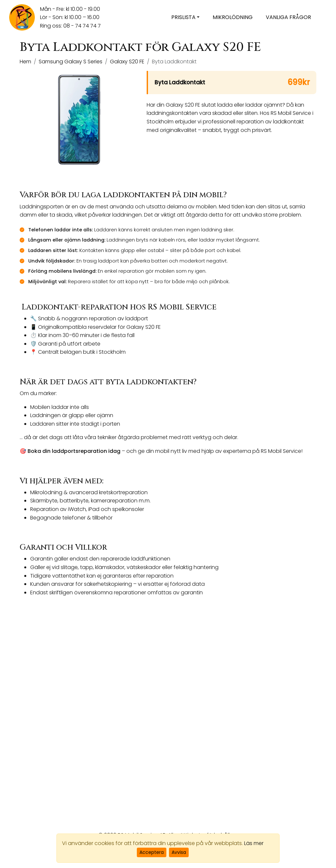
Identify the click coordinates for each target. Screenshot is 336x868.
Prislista (183, 17)
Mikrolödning (233, 17)
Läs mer (254, 843)
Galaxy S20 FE (127, 62)
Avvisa (179, 852)
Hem (25, 62)
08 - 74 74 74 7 (82, 26)
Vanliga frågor (288, 17)
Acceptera (152, 852)
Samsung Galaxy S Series (71, 62)
